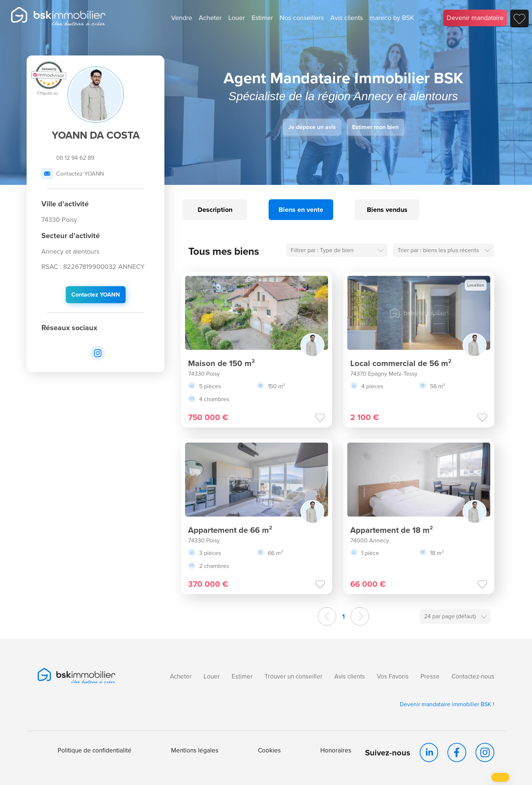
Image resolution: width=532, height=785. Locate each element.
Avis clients (347, 18)
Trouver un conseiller (294, 676)
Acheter (210, 18)
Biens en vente (301, 210)
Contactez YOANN (73, 174)
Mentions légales (195, 750)
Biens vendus (387, 210)
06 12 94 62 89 (68, 158)
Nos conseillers (302, 18)
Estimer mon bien (375, 127)
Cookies (269, 750)
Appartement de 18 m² (392, 530)
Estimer (262, 18)
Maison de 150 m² (221, 363)
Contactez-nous (473, 676)
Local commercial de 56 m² (401, 363)
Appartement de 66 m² (230, 530)
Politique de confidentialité (95, 750)
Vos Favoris (393, 676)
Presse (430, 676)
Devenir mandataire (475, 18)
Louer (237, 18)
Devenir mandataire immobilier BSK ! (447, 704)
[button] (500, 777)
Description (215, 210)
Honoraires (336, 750)
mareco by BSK (392, 18)
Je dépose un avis (312, 127)
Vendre (182, 18)
